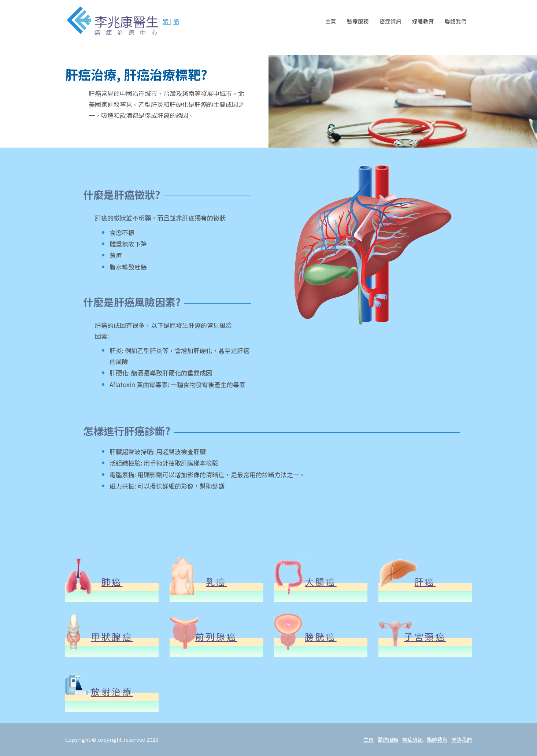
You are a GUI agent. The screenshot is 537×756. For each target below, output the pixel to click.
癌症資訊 (390, 27)
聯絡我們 (456, 27)
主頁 (331, 27)
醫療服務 (358, 27)
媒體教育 (423, 27)
